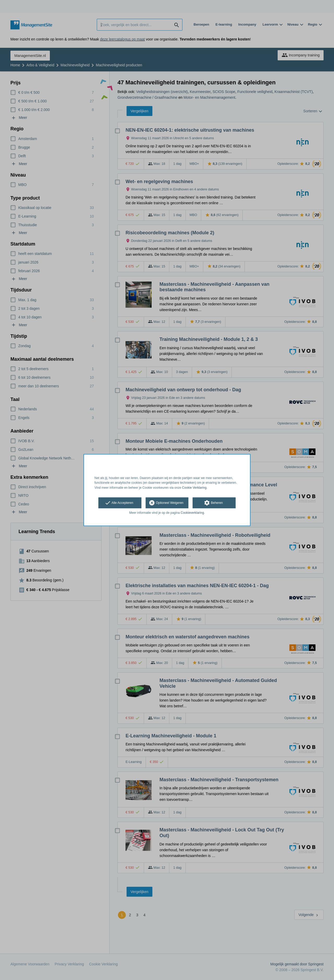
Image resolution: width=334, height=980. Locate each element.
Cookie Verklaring (194, 488)
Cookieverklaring (192, 513)
